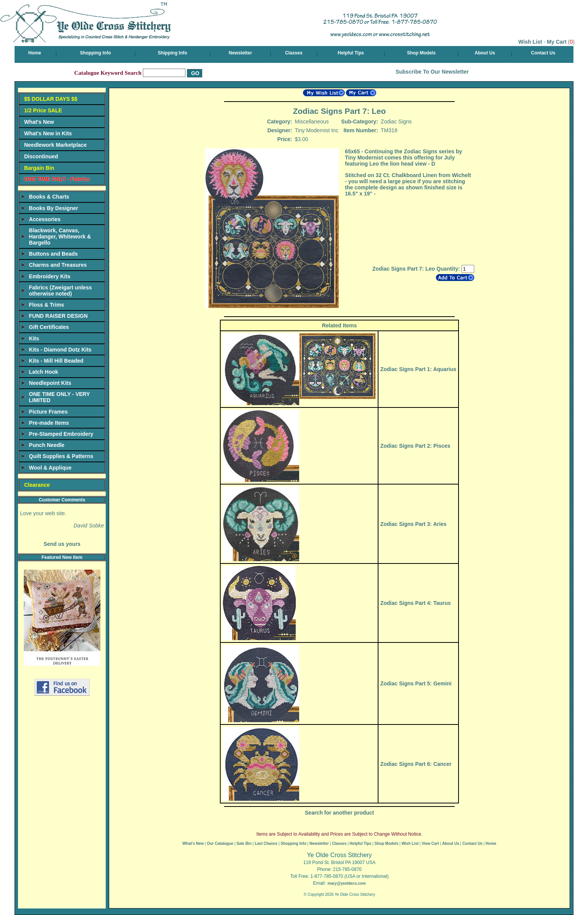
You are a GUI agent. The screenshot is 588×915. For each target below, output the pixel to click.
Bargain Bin (39, 168)
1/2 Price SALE (43, 110)
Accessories (45, 219)
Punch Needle (47, 445)
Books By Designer (54, 208)
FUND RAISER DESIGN (58, 316)
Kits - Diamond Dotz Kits (60, 350)
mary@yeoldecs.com (347, 883)
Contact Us (543, 53)
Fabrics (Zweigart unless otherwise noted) (61, 291)
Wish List (530, 42)
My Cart (557, 42)
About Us (485, 53)
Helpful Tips (351, 53)
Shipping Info (173, 53)
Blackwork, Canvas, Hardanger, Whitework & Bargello (60, 237)
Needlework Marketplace (55, 145)
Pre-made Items (49, 423)
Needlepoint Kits (50, 383)
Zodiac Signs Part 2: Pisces (415, 446)
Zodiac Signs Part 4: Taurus (416, 603)
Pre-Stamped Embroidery (61, 434)
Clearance (37, 485)
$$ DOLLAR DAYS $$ (51, 99)
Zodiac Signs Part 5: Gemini (416, 683)
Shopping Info (96, 53)
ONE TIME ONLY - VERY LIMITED (60, 397)
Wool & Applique (50, 468)
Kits (34, 338)
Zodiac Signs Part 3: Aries (414, 524)
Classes (294, 53)
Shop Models (421, 53)
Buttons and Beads (54, 254)
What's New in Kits (48, 133)
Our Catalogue (220, 844)
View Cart (430, 844)
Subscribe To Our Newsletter (432, 72)
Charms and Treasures (58, 265)
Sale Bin (244, 844)
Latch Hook (44, 372)
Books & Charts (49, 197)
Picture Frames (48, 412)
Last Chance (266, 844)
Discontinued (41, 156)
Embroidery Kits (50, 276)
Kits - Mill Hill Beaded (56, 361)
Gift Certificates (49, 327)
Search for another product (339, 813)
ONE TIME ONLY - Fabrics (57, 179)
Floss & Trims (47, 305)
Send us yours (62, 544)
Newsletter (240, 53)
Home (35, 53)
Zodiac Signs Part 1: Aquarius (418, 369)
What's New (39, 122)
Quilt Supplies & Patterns (61, 456)
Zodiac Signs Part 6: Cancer (416, 764)
